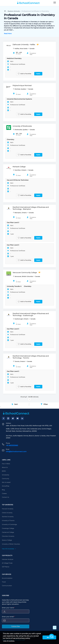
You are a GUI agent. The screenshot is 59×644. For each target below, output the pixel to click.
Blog (3, 490)
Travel (4, 582)
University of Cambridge (9, 525)
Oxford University (7, 513)
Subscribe (16, 626)
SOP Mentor (6, 567)
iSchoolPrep (6, 486)
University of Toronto (8, 521)
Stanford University (8, 517)
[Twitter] (13, 418)
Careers (4, 494)
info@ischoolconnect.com (16, 452)
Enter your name (8, 608)
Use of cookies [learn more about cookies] (9, 641)
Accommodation (7, 578)
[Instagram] (8, 418)
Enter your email (8, 617)
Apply (38, 74)
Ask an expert (6, 482)
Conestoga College (8, 528)
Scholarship (6, 475)
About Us (5, 467)
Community (6, 479)
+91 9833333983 (12, 445)
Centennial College (8, 532)
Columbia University (8, 536)
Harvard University (8, 509)
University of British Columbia (11, 544)
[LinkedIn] (22, 418)
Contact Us (5, 497)
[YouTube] (18, 418)
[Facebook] (4, 418)
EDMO (4, 471)
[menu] (55, 3)
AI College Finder (7, 563)
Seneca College (7, 540)
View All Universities (9, 549)
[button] (52, 637)
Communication (7, 586)
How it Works (6, 464)
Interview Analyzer (8, 559)
